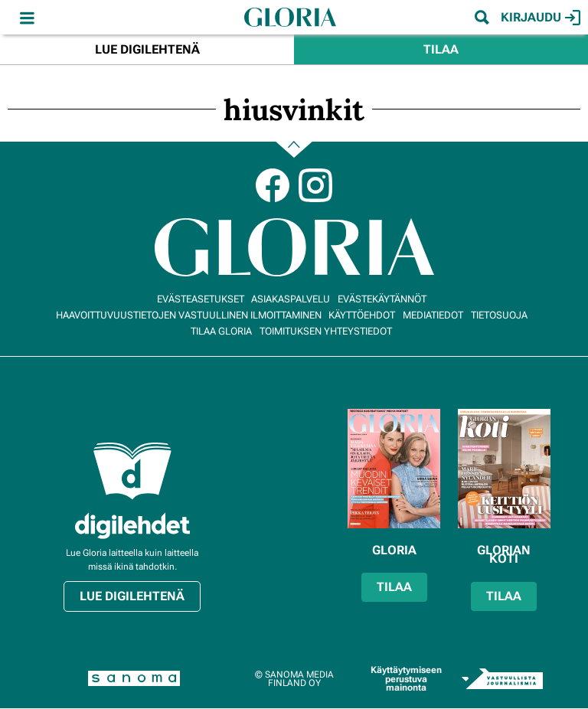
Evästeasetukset (201, 299)
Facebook (273, 185)
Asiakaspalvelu (291, 299)
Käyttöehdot (362, 315)
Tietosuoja (499, 315)
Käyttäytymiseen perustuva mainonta (406, 679)
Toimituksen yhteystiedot (326, 331)
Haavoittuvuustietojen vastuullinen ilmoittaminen (189, 315)
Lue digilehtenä (147, 49)
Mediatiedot (433, 315)
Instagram (315, 185)
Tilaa (441, 49)
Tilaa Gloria (221, 331)
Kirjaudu (541, 18)
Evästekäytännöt (382, 299)
